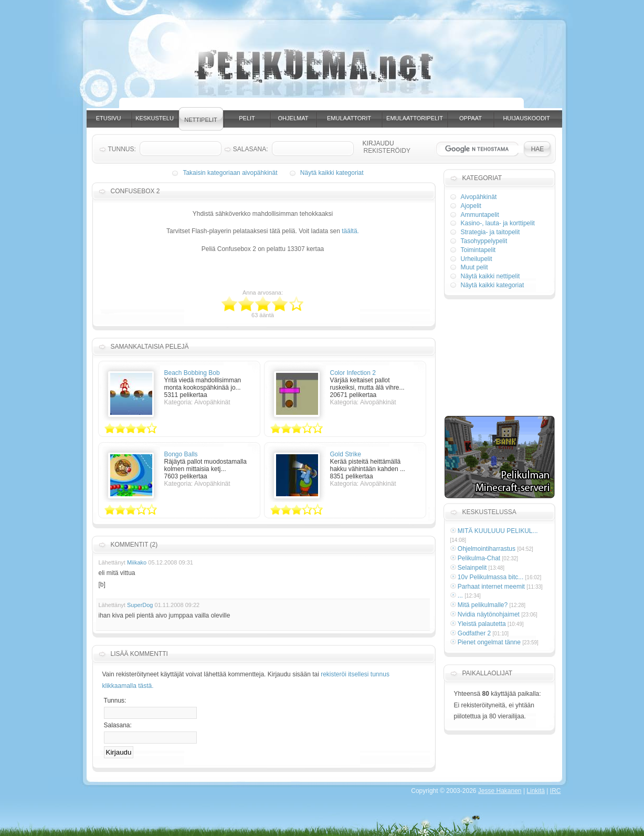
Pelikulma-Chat (479, 558)
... (460, 595)
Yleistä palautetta (482, 624)
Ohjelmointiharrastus (487, 549)
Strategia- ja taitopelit (490, 232)
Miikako (137, 562)
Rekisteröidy (387, 151)
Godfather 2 (474, 633)
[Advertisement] (332, 104)
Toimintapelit (478, 250)
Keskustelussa (489, 512)
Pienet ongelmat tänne (489, 642)
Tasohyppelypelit (484, 241)
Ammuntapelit (480, 215)
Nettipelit (200, 120)
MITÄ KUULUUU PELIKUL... (498, 531)
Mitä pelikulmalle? (483, 605)
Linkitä (536, 791)
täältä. (350, 231)
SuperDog (140, 605)
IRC (556, 791)
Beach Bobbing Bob (192, 373)
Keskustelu (155, 118)
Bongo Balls (181, 454)
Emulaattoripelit (415, 118)
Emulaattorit (349, 118)
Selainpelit (472, 568)
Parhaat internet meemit (491, 587)
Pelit (247, 118)
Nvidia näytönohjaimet (489, 614)
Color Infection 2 (353, 373)
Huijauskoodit (526, 118)
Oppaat (471, 118)
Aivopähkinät (479, 197)
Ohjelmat (293, 118)
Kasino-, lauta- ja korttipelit (498, 223)
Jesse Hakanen (500, 791)
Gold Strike (346, 454)
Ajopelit (471, 206)
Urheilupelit (477, 259)
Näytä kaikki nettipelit (490, 276)
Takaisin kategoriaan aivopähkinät (230, 173)
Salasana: (118, 725)
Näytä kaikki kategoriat (332, 173)
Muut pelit (474, 267)
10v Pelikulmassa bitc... (490, 577)
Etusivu (109, 118)
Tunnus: (115, 701)
